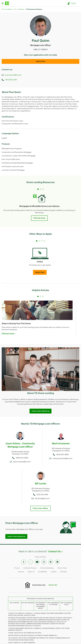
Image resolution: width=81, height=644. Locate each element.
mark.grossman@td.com (63, 458)
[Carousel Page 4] (44, 241)
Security (21, 572)
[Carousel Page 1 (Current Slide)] (38, 189)
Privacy (17, 568)
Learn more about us (40, 411)
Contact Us (55, 552)
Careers (54, 572)
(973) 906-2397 (11, 80)
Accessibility (43, 572)
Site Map (63, 572)
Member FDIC (53, 585)
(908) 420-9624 (22, 458)
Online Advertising (47, 568)
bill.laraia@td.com (42, 499)
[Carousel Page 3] (43, 189)
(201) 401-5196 (42, 495)
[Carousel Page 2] (40, 189)
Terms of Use (62, 568)
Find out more (39, 218)
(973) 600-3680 (63, 455)
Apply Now (41, 61)
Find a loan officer (40, 508)
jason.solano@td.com (22, 462)
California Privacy (30, 568)
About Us (31, 572)
